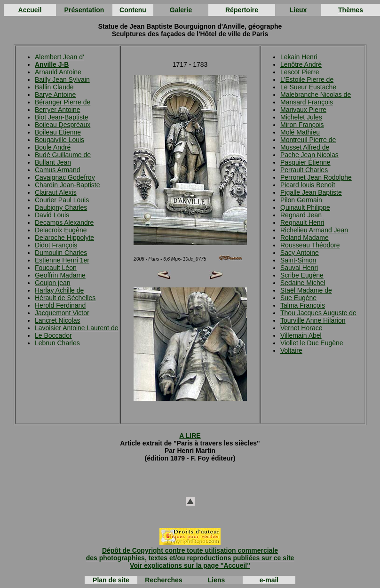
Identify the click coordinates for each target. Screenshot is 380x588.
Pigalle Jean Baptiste (311, 192)
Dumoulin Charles (61, 253)
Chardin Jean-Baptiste (67, 185)
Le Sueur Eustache (308, 87)
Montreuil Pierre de (308, 140)
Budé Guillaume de (63, 155)
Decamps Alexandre (64, 222)
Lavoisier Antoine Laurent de (76, 328)
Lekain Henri (299, 57)
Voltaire (291, 350)
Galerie (181, 10)
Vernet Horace (301, 328)
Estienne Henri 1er (62, 260)
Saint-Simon (298, 260)
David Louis (52, 215)
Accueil (30, 10)
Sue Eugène (298, 298)
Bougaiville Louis (59, 140)
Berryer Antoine (58, 110)
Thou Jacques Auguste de (318, 313)
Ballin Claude (54, 87)
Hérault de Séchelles (65, 298)
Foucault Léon (56, 268)
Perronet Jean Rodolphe (316, 177)
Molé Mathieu (300, 132)
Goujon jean (53, 283)
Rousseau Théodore (310, 245)
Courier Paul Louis (62, 200)
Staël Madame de (306, 290)
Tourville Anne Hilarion (313, 320)
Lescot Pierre (300, 72)
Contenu (133, 10)
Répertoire (242, 10)
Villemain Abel (301, 335)
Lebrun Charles (57, 343)
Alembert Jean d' (59, 57)
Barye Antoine (55, 95)
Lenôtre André (301, 64)
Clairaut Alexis (56, 192)
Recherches (163, 580)
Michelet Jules (301, 117)
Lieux (298, 10)
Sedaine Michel (303, 283)
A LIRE (190, 436)
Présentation (84, 10)
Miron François (302, 125)
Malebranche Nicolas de (316, 95)
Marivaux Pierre (303, 110)
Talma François (303, 305)
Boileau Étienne (58, 132)
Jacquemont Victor (62, 313)
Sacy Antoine (300, 253)
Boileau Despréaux (63, 125)
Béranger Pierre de (63, 102)
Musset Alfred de (305, 147)
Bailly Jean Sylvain (62, 79)
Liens (217, 580)
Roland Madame (305, 238)
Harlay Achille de (59, 290)
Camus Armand (57, 170)
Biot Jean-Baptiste (62, 117)
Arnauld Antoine (58, 72)
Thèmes (351, 10)
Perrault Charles (304, 170)
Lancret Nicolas (58, 320)
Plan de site (111, 580)
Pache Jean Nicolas (309, 155)
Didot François (56, 245)
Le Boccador (53, 335)
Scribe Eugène (302, 275)
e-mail (269, 580)
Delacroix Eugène (61, 230)
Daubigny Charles (61, 207)
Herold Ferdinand (60, 305)
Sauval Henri (299, 268)
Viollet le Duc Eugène (312, 343)
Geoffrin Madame (60, 275)
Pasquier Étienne (305, 162)
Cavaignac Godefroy (65, 177)
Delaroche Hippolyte (64, 238)
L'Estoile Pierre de (307, 79)
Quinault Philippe (305, 207)
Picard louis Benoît (308, 185)
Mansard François (307, 102)
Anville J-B (52, 64)
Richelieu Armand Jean (314, 230)
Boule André (53, 147)
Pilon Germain (301, 200)
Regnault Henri (302, 222)
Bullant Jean (53, 162)
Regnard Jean (301, 215)
